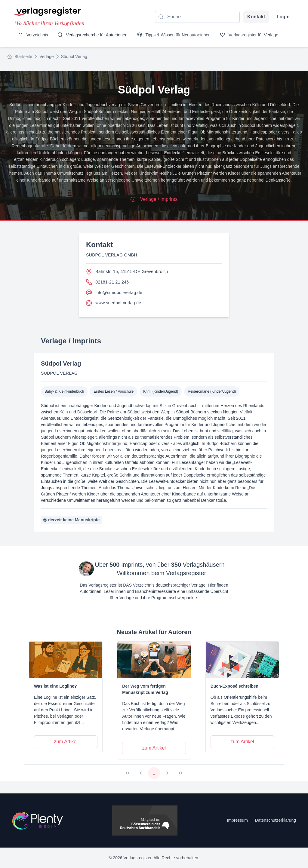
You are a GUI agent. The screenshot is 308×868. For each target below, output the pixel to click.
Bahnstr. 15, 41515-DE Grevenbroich (127, 272)
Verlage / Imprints (154, 199)
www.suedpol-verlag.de (114, 303)
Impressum (237, 820)
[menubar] (148, 35)
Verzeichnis (33, 35)
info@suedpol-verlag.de (114, 292)
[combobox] (197, 17)
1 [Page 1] (154, 773)
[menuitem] (33, 35)
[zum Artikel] (66, 742)
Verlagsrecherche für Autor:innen (93, 35)
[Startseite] (37, 820)
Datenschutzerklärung (276, 820)
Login (283, 17)
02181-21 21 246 (107, 282)
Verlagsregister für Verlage (249, 35)
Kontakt (256, 17)
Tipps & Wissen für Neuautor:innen (174, 35)
